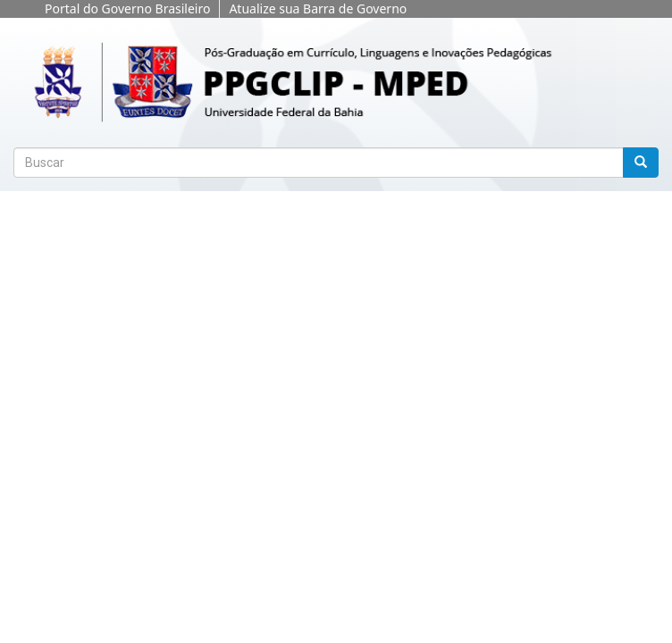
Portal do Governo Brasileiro (127, 8)
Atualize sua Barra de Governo (318, 8)
